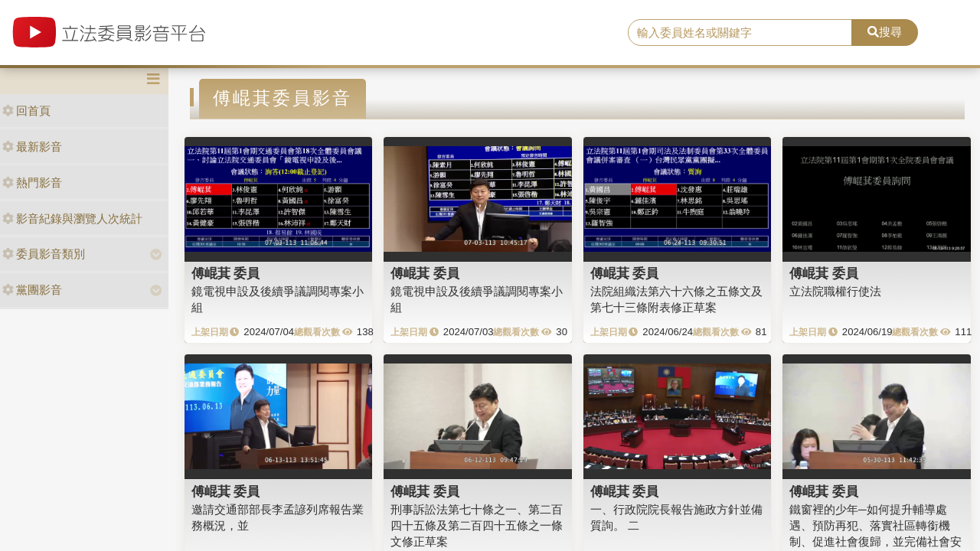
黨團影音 (32, 290)
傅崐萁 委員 (226, 273)
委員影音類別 (44, 254)
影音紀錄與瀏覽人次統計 (72, 218)
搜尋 (885, 32)
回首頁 (26, 111)
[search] (740, 33)
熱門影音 (32, 183)
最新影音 (32, 147)
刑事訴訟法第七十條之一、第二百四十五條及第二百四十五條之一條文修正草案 (477, 526)
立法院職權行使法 (835, 291)
